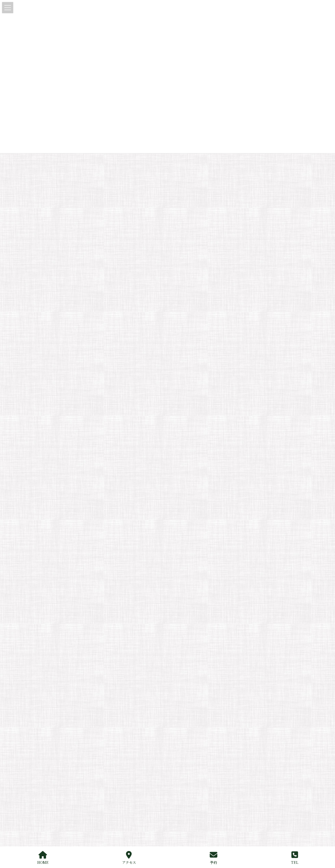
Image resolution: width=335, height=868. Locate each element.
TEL (295, 858)
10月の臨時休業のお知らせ (77, 179)
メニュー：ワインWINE (204, 604)
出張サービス (189, 664)
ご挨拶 (183, 555)
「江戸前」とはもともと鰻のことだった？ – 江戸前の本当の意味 (119, 230)
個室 (181, 676)
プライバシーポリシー (114, 507)
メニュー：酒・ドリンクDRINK (211, 616)
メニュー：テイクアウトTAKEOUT (215, 640)
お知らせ (94, 171)
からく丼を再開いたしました (80, 154)
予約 (214, 858)
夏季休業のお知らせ (70, 204)
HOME (43, 858)
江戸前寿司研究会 (100, 222)
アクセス (129, 858)
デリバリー (191, 652)
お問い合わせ (189, 700)
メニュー (185, 567)
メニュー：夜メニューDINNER (211, 592)
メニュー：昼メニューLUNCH (210, 580)
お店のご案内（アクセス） (202, 688)
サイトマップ (67, 507)
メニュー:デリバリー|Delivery (210, 628)
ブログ (58, 315)
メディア (60, 327)
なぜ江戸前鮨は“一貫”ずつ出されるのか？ (94, 255)
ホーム (183, 543)
